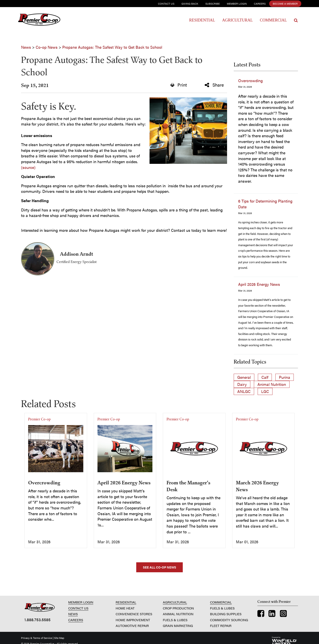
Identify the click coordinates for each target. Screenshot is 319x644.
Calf (265, 377)
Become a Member (285, 4)
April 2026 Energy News (259, 284)
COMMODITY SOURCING (229, 620)
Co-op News (47, 47)
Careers (260, 4)
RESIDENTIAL (126, 602)
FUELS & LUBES (175, 620)
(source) (28, 167)
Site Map (59, 638)
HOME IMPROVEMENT (133, 620)
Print (179, 85)
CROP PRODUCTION (178, 608)
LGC (265, 391)
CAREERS (76, 620)
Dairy (242, 384)
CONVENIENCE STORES (134, 614)
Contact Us (166, 4)
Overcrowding (250, 80)
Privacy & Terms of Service (37, 638)
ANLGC (244, 391)
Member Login (237, 4)
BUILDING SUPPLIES (226, 614)
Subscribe (213, 4)
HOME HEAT (125, 608)
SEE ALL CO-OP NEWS (159, 567)
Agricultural (237, 20)
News (26, 47)
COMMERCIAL (221, 602)
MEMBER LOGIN (81, 602)
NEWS (73, 614)
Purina (285, 377)
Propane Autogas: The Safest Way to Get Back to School (112, 47)
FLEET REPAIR (221, 626)
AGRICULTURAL (175, 602)
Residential (202, 20)
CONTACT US (78, 608)
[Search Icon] (296, 20)
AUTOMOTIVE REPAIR (132, 626)
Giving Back (190, 4)
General (244, 377)
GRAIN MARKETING (178, 626)
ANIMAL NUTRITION (178, 614)
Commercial (273, 20)
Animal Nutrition (272, 384)
